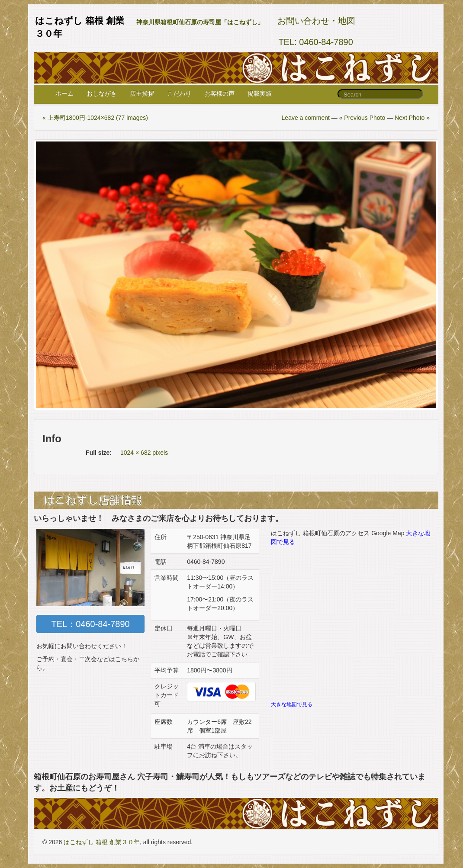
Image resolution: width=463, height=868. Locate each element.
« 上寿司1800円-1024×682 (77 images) (95, 118)
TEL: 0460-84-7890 (315, 42)
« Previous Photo (362, 118)
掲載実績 (260, 93)
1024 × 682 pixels (144, 453)
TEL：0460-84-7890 (90, 624)
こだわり (179, 93)
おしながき (102, 93)
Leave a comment (306, 118)
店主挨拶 (142, 93)
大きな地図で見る (292, 704)
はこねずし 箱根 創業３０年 (102, 842)
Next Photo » (412, 118)
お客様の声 (219, 93)
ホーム (64, 93)
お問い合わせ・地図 (316, 21)
